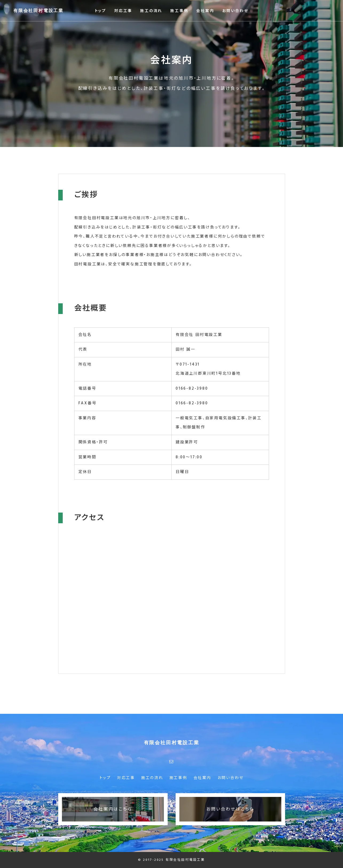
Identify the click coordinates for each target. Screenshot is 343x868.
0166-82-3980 (192, 389)
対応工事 (123, 11)
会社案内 (205, 11)
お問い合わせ (235, 11)
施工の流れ (151, 11)
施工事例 (179, 11)
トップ (100, 11)
